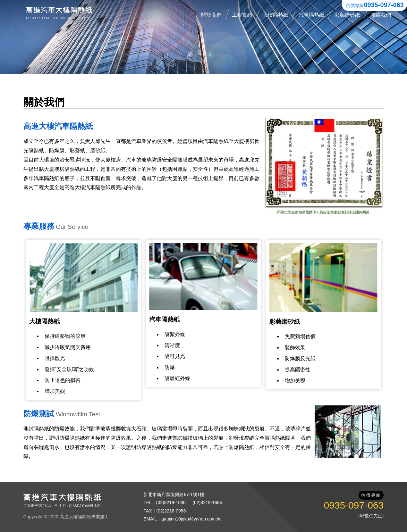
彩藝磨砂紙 (347, 15)
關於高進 (211, 15)
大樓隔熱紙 (276, 15)
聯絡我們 (381, 15)
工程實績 (242, 15)
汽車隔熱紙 (311, 15)
